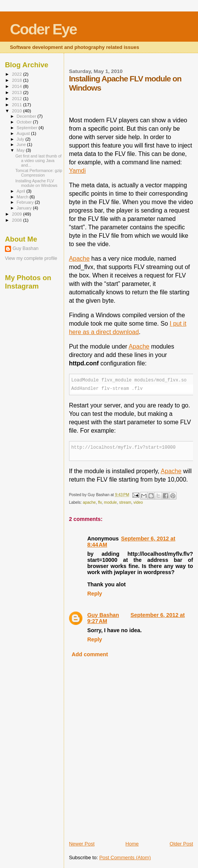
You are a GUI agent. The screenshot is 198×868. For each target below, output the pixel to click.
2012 (17, 98)
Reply (95, 594)
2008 (17, 220)
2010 (17, 111)
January (25, 208)
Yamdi (77, 171)
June (22, 144)
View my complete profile (31, 258)
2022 (17, 74)
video (138, 502)
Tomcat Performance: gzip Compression (39, 173)
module (110, 502)
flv (100, 502)
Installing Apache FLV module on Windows (36, 183)
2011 (17, 105)
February (26, 202)
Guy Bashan (103, 615)
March (23, 197)
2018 (17, 80)
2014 (17, 86)
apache (89, 502)
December (27, 116)
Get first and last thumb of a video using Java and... (38, 161)
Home (132, 844)
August (24, 133)
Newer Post (82, 844)
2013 (17, 92)
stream (125, 502)
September (28, 128)
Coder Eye (43, 29)
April (22, 191)
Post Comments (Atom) (125, 857)
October (25, 122)
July (21, 139)
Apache (79, 259)
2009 (17, 214)
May (21, 150)
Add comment (90, 654)
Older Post (181, 844)
